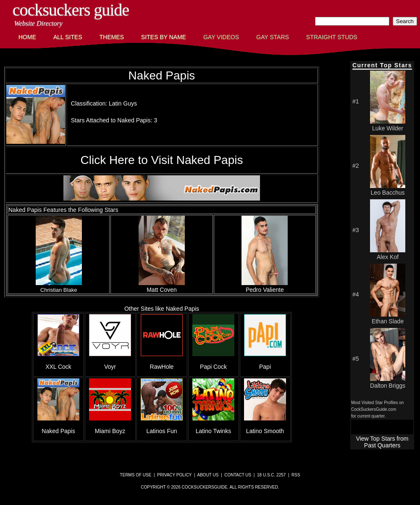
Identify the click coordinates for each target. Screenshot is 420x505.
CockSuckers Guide (71, 10)
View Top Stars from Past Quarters (382, 442)
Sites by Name (164, 37)
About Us (208, 475)
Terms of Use (135, 475)
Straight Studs (332, 37)
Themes (112, 37)
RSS (296, 475)
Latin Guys (123, 103)
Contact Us (238, 475)
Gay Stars (273, 37)
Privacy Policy (174, 475)
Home (27, 37)
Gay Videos (221, 37)
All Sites (68, 37)
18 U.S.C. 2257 (271, 475)
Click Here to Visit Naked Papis (162, 160)
